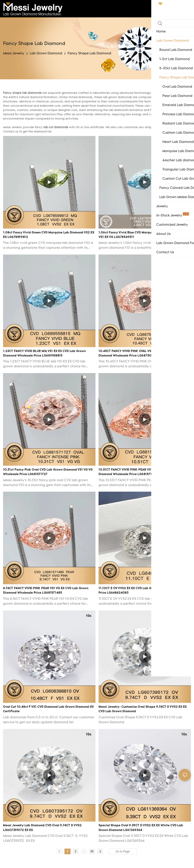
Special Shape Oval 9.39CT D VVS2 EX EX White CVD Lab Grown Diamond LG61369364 (141, 828)
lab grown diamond (117, 97)
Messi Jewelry (14, 54)
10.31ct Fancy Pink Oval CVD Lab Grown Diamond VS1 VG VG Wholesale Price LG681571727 (48, 472)
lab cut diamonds (56, 127)
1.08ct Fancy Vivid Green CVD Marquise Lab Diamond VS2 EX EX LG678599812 (49, 235)
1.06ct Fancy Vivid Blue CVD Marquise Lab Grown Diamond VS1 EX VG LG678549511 (143, 235)
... (84, 851)
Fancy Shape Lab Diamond (89, 54)
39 (92, 851)
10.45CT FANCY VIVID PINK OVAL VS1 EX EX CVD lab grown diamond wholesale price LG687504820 (142, 354)
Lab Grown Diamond (46, 54)
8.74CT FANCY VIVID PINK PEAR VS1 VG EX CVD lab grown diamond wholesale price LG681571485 (46, 591)
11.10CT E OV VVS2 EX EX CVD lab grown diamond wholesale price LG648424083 (144, 591)
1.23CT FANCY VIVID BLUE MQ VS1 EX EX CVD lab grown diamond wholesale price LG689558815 (44, 354)
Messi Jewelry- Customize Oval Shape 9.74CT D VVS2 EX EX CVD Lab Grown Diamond (143, 709)
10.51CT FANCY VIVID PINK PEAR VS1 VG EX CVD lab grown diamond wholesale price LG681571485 (142, 472)
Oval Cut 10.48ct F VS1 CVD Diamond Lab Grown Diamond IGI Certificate (48, 709)
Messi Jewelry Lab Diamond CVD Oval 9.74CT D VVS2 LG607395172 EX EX (42, 828)
